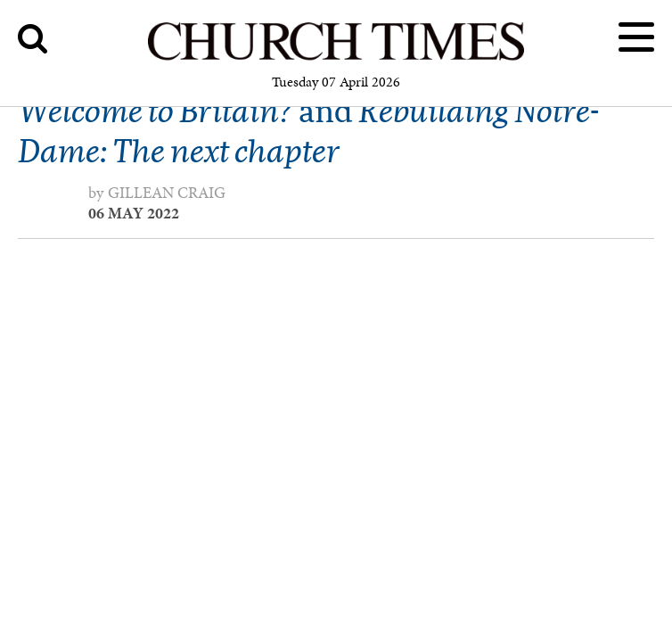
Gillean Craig (167, 193)
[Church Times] (336, 58)
